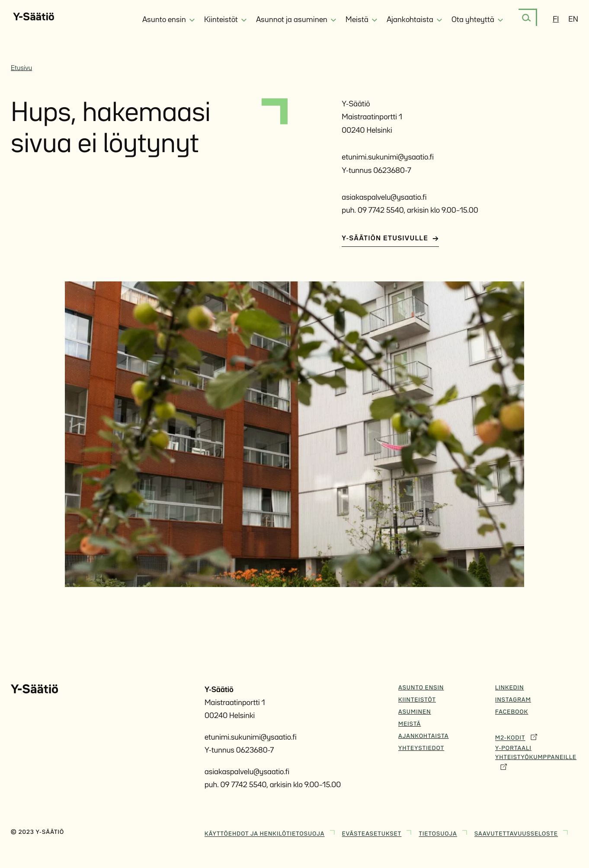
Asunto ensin (421, 688)
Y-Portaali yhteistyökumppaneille (536, 758)
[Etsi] (527, 18)
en (573, 20)
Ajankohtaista (424, 737)
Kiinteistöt (417, 700)
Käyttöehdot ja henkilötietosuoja (271, 833)
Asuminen (415, 712)
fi (556, 20)
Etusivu (21, 68)
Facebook (512, 712)
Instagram (513, 700)
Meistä (410, 724)
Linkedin (510, 688)
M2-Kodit (516, 737)
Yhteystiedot (421, 749)
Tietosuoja (444, 833)
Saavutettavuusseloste (522, 833)
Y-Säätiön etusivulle (390, 239)
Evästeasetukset (378, 833)
